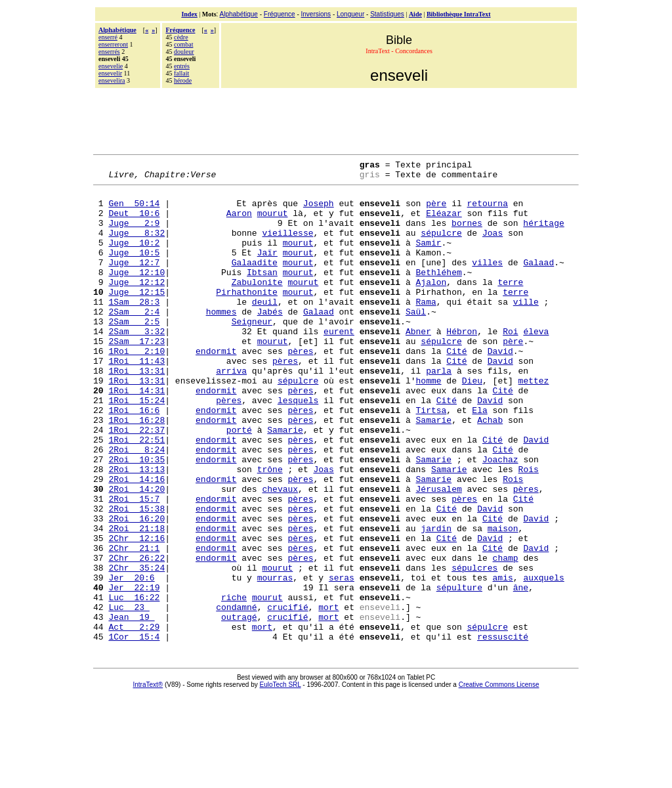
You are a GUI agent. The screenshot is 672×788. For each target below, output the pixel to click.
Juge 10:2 (134, 258)
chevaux (280, 554)
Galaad (538, 282)
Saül (416, 341)
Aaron (239, 223)
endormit (216, 388)
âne (521, 672)
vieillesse (287, 246)
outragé (239, 707)
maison (503, 601)
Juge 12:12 (136, 305)
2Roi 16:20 (136, 589)
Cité (456, 388)
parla (439, 412)
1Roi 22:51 (136, 494)
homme (428, 424)
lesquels (298, 447)
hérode (183, 80)
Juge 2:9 (134, 234)
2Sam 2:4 (134, 341)
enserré (108, 37)
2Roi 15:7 (134, 565)
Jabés (270, 341)
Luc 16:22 (134, 684)
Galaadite (255, 282)
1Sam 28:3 (134, 329)
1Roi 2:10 (136, 388)
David (500, 388)
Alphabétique (239, 14)
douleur (184, 52)
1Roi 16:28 (136, 471)
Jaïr (267, 270)
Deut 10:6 (134, 223)
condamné (236, 695)
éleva (536, 364)
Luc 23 (129, 695)
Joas (493, 246)
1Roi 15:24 (136, 447)
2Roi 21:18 (136, 601)
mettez (533, 424)
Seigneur (252, 353)
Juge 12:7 (134, 282)
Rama (426, 329)
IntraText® (148, 779)
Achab (490, 471)
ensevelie (111, 66)
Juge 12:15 (136, 317)
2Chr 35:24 (136, 648)
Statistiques (387, 14)
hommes (221, 341)
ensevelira (112, 80)
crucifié (287, 695)
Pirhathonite (247, 317)
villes (487, 282)
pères (300, 388)
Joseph (319, 211)
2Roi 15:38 (136, 577)
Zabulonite (257, 305)
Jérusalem (438, 554)
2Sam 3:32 (136, 364)
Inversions (316, 14)
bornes (467, 234)
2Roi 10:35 (136, 518)
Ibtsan (262, 294)
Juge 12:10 (136, 294)
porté (239, 483)
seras (342, 660)
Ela (479, 459)
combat (183, 44)
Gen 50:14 (134, 211)
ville (526, 329)
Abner (418, 364)
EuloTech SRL (281, 779)
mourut (273, 223)
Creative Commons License (499, 779)
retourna (487, 211)
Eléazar (444, 223)
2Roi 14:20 (136, 554)
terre (510, 305)
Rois (529, 530)
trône (270, 530)
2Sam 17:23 (136, 376)
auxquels (543, 660)
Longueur (350, 14)
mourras (275, 660)
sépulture (459, 672)
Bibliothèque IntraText (459, 14)
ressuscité (503, 731)
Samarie (433, 471)
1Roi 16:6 (134, 459)
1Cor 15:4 (134, 731)
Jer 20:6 (131, 660)
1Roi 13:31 (136, 412)
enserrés (109, 52)
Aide (415, 14)
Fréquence (280, 14)
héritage (543, 234)
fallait (181, 73)
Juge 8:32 (136, 246)
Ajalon (431, 305)
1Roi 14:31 (136, 435)
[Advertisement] (336, 120)
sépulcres (474, 648)
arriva (231, 412)
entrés (182, 66)
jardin (436, 601)
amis (502, 660)
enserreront (113, 44)
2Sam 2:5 (134, 353)
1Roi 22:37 (136, 483)
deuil (265, 329)
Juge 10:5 (134, 270)
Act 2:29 (134, 719)
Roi (510, 364)
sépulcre (441, 246)
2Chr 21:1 (134, 624)
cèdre (181, 37)
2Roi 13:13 (136, 530)
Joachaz (500, 518)
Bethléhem (438, 294)
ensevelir (110, 73)
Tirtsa (431, 459)
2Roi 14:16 (136, 542)
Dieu (472, 424)
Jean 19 (131, 707)
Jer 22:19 (134, 672)
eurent (339, 364)
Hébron (462, 364)
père (436, 211)
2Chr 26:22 (136, 636)
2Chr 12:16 (136, 613)
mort (328, 695)
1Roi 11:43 (136, 400)
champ (505, 636)
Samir (428, 258)
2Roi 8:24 (136, 506)
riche (234, 684)
